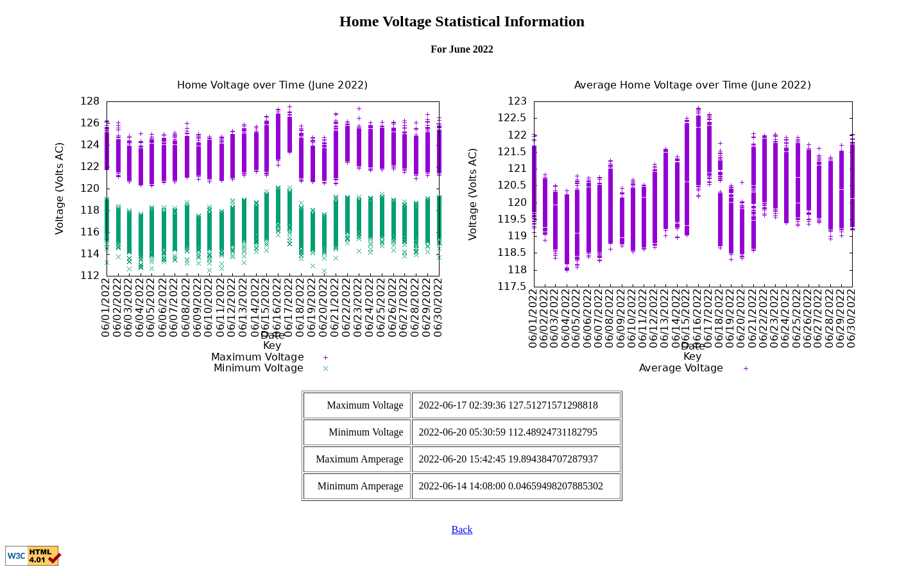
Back (462, 529)
